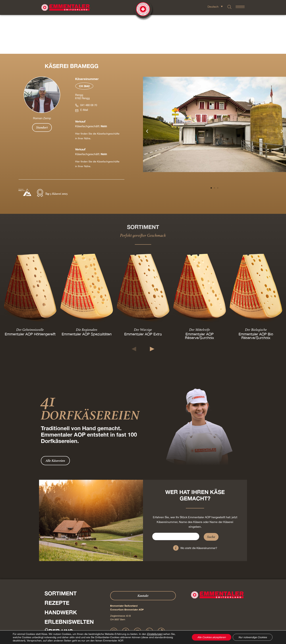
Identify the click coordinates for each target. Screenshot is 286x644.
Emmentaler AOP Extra (143, 295)
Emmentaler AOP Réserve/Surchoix (199, 297)
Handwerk (61, 573)
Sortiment (61, 554)
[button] (147, 92)
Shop (52, 602)
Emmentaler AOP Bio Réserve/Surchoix (256, 297)
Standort (42, 89)
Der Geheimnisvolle (30, 291)
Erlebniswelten (69, 583)
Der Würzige (143, 291)
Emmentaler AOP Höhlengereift (30, 295)
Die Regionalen (87, 291)
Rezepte (57, 564)
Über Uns (59, 592)
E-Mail (84, 71)
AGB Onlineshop (158, 625)
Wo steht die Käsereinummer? (199, 509)
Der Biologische (256, 291)
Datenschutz (142, 625)
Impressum (129, 625)
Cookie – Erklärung (177, 625)
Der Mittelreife (200, 291)
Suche (211, 498)
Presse (49, 610)
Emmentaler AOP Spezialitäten (86, 295)
